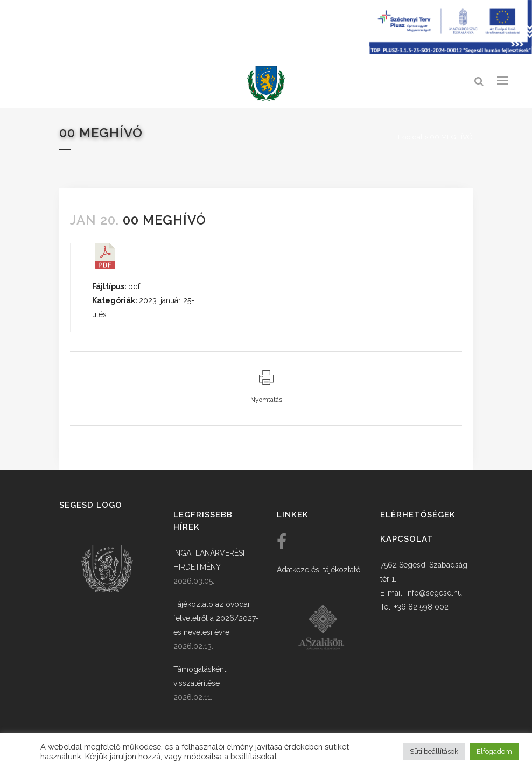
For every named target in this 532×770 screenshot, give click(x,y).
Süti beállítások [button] (434, 751)
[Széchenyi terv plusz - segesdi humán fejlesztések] (451, 51)
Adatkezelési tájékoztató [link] (319, 570)
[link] (266, 84)
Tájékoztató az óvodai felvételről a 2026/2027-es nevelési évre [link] (216, 618)
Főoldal (410, 137)
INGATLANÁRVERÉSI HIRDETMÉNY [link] (209, 560)
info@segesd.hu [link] (434, 593)
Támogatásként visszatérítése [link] (200, 676)
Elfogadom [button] (494, 751)
